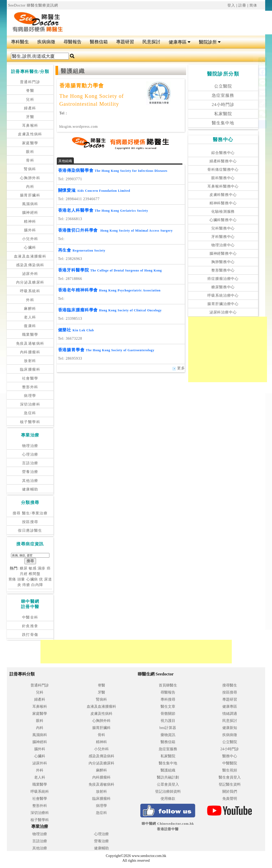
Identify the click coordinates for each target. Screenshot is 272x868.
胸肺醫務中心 (223, 262)
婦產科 (30, 108)
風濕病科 (30, 204)
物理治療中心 (223, 245)
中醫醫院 (230, 763)
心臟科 (30, 247)
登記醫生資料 (230, 784)
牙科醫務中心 (223, 237)
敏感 (33, 568)
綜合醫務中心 (223, 153)
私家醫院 (223, 114)
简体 (253, 5)
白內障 (37, 585)
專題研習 (125, 42)
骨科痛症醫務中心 (223, 170)
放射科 (30, 361)
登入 (231, 5)
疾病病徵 (46, 42)
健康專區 (180, 42)
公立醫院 (223, 86)
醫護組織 (168, 770)
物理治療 (30, 446)
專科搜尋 (168, 699)
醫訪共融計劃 (168, 777)
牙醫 (30, 117)
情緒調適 (230, 714)
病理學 (30, 396)
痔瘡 (26, 585)
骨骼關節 (168, 714)
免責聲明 (230, 799)
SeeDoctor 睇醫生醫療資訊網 (33, 5)
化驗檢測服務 (223, 212)
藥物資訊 (168, 735)
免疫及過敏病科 (30, 344)
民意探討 (151, 42)
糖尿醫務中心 (223, 287)
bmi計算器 (168, 728)
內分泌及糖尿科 (30, 282)
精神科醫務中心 (223, 203)
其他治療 (30, 481)
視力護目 (168, 721)
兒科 (30, 100)
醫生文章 (168, 707)
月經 (24, 574)
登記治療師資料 (168, 792)
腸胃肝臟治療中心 (223, 304)
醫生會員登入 (230, 777)
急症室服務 (223, 95)
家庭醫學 (30, 143)
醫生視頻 (230, 770)
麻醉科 (30, 309)
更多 (179, 368)
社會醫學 (30, 378)
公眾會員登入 (168, 784)
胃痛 (12, 579)
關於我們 (230, 792)
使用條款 (168, 799)
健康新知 (230, 728)
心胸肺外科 (30, 178)
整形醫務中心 (223, 270)
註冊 (242, 5)
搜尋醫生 (230, 685)
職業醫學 (30, 335)
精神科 (30, 222)
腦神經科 (30, 213)
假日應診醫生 (30, 531)
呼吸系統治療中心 (223, 295)
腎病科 (30, 169)
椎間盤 (35, 574)
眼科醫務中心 (223, 178)
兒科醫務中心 (223, 228)
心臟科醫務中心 (223, 220)
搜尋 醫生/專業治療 (30, 513)
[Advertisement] (228, 349)
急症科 (30, 413)
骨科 (30, 160)
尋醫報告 (73, 42)
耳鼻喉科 (30, 126)
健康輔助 (30, 489)
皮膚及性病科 (30, 134)
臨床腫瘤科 (30, 369)
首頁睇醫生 (168, 685)
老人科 (30, 317)
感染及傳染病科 (30, 265)
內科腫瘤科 (30, 352)
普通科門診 (30, 82)
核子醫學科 (30, 422)
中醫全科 (30, 617)
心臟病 (32, 579)
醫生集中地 (223, 123)
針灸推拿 (30, 626)
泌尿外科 (30, 274)
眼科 (30, 152)
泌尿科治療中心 (223, 312)
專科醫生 (20, 42)
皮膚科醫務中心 (223, 195)
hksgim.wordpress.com (79, 127)
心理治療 (30, 454)
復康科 (30, 326)
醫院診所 (210, 42)
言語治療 (30, 463)
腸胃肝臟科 (30, 195)
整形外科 (30, 387)
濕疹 (42, 568)
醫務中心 (230, 756)
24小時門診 (223, 105)
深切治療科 (30, 404)
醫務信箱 (99, 42)
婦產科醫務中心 (223, 161)
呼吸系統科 (30, 291)
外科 (30, 300)
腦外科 (30, 230)
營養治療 (30, 472)
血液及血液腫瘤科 (30, 256)
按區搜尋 (30, 522)
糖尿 (24, 568)
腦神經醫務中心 (223, 254)
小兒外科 (30, 239)
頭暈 (21, 579)
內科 (30, 187)
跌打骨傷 (30, 635)
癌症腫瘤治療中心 (223, 279)
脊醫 (30, 91)
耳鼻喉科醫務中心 (223, 186)
